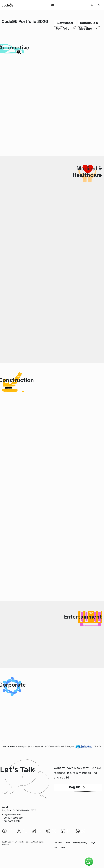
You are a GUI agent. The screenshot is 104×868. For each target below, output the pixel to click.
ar (99, 5)
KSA (56, 848)
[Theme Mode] (92, 5)
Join (68, 843)
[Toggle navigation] (52, 5)
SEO (63, 848)
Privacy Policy (80, 843)
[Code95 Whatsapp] (89, 862)
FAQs (93, 843)
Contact (58, 843)
